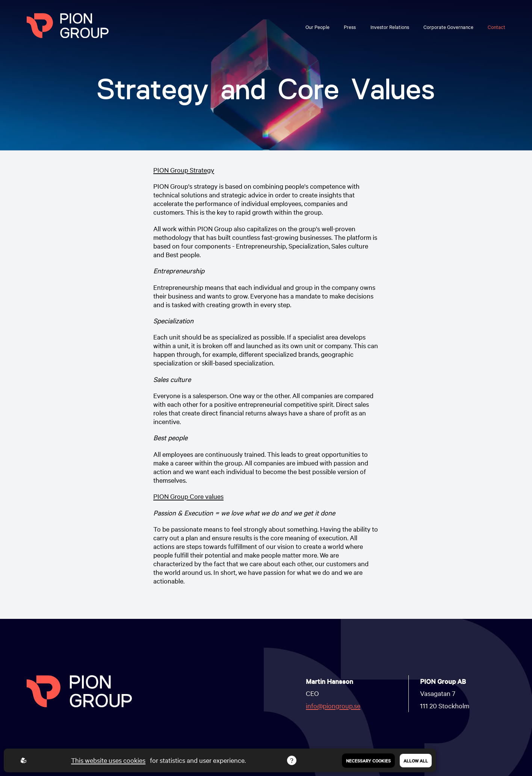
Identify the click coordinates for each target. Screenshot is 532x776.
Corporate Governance (448, 27)
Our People (317, 27)
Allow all (416, 761)
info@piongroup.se (333, 706)
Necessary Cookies (368, 761)
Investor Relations (390, 27)
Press (350, 27)
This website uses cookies (108, 760)
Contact (496, 27)
